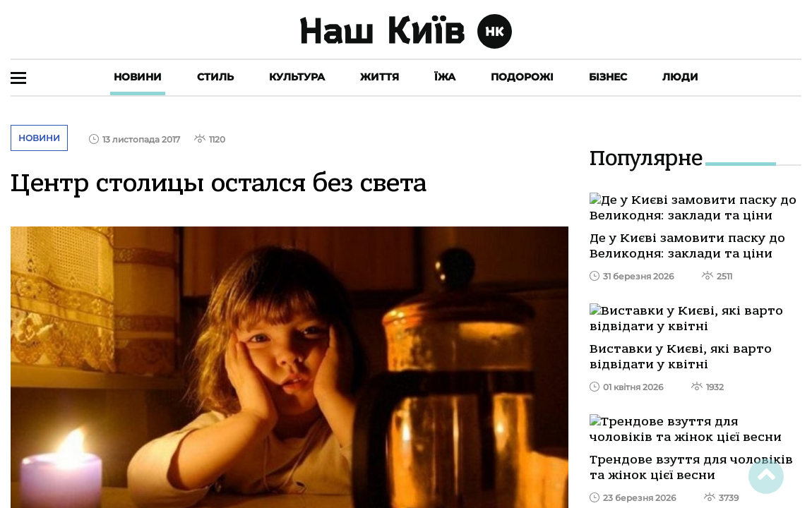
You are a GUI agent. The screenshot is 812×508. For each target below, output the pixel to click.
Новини (138, 77)
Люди (680, 77)
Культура (297, 77)
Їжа (445, 77)
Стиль (215, 77)
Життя (380, 77)
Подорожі (522, 77)
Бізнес (608, 77)
